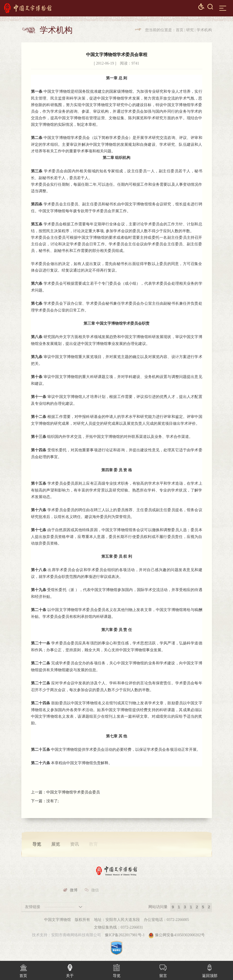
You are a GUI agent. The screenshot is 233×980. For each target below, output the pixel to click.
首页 (180, 30)
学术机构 (204, 30)
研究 (190, 30)
